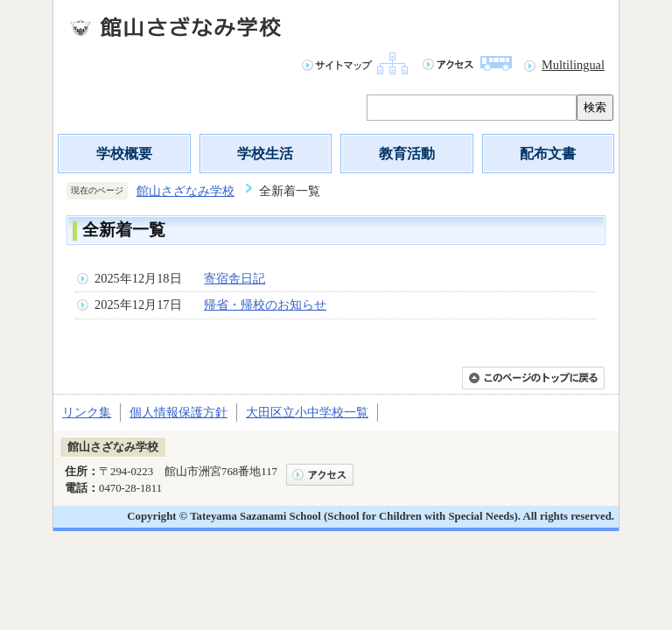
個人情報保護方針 (178, 412)
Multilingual (573, 65)
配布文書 (548, 154)
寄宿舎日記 (234, 278)
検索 (595, 107)
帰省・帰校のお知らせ (265, 304)
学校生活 (265, 154)
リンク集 (87, 412)
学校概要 (124, 154)
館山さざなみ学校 (185, 191)
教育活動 (407, 154)
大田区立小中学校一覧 (307, 412)
